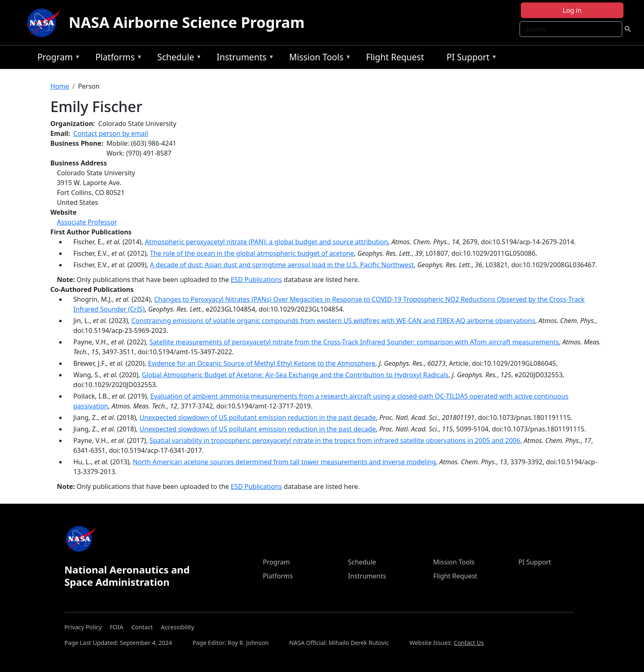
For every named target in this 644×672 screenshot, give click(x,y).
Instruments (244, 58)
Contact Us (469, 643)
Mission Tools (318, 58)
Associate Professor (87, 222)
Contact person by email (111, 133)
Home (60, 86)
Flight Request (395, 57)
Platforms (117, 58)
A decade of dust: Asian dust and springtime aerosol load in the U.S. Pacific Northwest (282, 265)
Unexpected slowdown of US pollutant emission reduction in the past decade (258, 417)
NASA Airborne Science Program (186, 22)
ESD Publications (256, 280)
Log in (572, 10)
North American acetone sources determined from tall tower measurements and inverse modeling (284, 462)
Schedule (177, 58)
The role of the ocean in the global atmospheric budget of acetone (252, 253)
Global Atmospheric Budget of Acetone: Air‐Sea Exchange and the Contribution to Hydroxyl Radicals (295, 375)
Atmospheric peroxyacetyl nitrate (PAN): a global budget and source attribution (267, 242)
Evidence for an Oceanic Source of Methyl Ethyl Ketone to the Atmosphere (262, 363)
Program (57, 58)
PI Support (470, 58)
